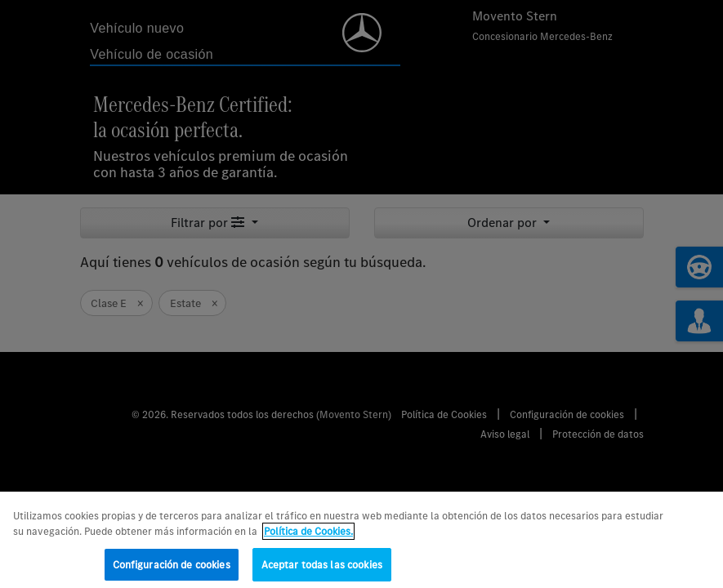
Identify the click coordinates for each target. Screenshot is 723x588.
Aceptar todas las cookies (322, 570)
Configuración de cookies (172, 570)
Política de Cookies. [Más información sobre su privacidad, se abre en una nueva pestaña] (308, 536)
